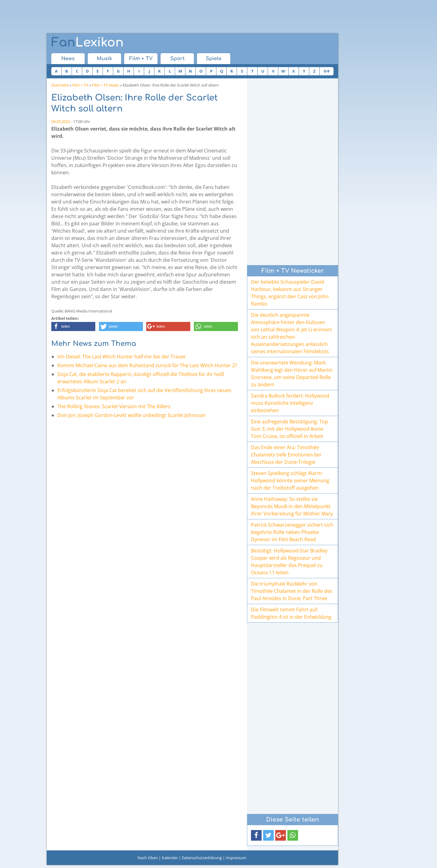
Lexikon (87, 43)
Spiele (214, 59)
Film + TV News (105, 85)
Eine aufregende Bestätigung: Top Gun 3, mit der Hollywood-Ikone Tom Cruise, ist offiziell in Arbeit (290, 429)
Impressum (236, 858)
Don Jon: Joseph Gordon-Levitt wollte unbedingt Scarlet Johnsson (132, 415)
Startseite (60, 85)
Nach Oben (148, 858)
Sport (177, 59)
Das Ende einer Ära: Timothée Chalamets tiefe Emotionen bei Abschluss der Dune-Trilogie (286, 455)
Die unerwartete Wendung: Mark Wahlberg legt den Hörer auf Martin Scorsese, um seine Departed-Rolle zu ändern (292, 374)
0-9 (327, 71)
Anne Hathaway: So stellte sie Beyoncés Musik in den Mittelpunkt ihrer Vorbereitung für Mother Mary (292, 506)
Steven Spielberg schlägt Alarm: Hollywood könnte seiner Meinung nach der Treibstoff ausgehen (290, 480)
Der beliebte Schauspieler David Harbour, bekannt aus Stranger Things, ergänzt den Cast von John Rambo (290, 293)
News (68, 59)
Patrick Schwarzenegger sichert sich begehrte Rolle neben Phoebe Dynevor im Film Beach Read (292, 532)
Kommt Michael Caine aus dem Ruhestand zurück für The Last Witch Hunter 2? (147, 365)
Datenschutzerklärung (202, 858)
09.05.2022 (61, 121)
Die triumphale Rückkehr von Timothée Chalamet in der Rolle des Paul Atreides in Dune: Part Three (292, 591)
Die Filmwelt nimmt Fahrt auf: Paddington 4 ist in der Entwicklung (291, 613)
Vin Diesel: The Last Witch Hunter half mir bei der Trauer (122, 357)
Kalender (170, 858)
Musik (104, 59)
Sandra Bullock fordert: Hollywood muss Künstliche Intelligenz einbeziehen (290, 403)
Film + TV (141, 59)
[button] (73, 326)
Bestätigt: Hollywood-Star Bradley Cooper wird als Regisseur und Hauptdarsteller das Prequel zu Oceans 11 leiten (289, 562)
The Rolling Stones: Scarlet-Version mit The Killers (114, 406)
